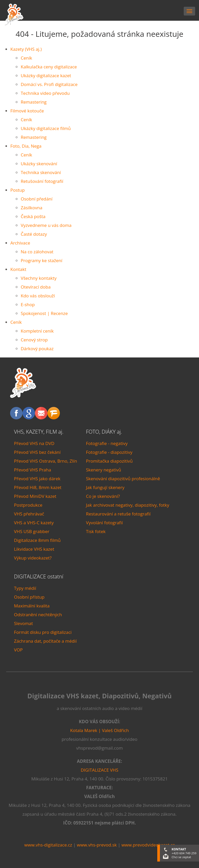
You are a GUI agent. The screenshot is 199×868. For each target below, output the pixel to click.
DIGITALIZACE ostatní (39, 576)
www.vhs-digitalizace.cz (48, 845)
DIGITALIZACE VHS (100, 770)
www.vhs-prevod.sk (97, 845)
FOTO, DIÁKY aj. (104, 432)
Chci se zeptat (181, 857)
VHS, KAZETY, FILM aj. (39, 432)
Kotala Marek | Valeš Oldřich (99, 730)
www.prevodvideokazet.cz (148, 845)
